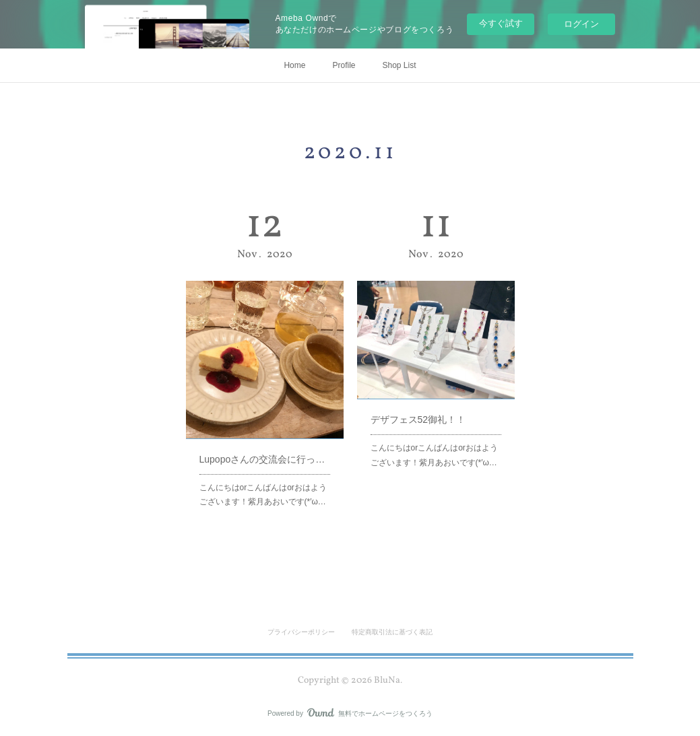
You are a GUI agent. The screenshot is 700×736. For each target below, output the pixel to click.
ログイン (581, 24)
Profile (344, 65)
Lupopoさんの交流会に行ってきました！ (265, 444)
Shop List (399, 65)
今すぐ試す (501, 23)
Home (294, 65)
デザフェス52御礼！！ (421, 407)
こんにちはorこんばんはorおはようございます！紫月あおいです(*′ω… (263, 473)
